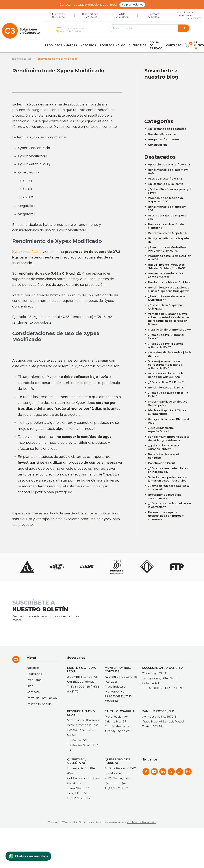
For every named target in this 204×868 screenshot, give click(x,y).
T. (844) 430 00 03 (117, 731)
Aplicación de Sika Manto (166, 184)
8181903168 (59, 17)
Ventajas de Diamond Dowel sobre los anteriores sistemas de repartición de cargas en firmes (169, 319)
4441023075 (195, 18)
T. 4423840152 (77, 788)
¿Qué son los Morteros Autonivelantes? (164, 447)
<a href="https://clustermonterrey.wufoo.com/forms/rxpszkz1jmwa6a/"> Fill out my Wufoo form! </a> (168, 96)
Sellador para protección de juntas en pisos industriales (168, 479)
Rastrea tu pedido (39, 704)
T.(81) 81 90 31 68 (79, 687)
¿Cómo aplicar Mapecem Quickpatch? (166, 307)
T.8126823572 (76, 740)
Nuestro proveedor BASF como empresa (166, 275)
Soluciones (34, 674)
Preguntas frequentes (164, 139)
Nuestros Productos (162, 134)
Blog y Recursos (22, 59)
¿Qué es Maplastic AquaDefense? (161, 430)
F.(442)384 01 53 (78, 798)
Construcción (157, 145)
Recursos (107, 45)
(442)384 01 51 (77, 793)
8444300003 (122, 17)
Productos (53, 45)
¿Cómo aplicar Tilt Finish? (166, 382)
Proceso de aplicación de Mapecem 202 (166, 200)
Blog (122, 45)
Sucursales (138, 45)
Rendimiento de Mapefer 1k (168, 233)
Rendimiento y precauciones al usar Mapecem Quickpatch (169, 289)
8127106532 (90, 17)
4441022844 (186, 15)
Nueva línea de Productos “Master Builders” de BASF (167, 266)
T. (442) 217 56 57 (116, 788)
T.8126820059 (173, 688)
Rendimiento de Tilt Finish (167, 387)
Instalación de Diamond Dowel (170, 330)
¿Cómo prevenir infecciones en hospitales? (168, 470)
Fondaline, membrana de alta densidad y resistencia (169, 438)
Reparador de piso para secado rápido (164, 496)
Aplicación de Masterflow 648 (169, 164)
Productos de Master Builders (169, 282)
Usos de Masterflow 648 (165, 179)
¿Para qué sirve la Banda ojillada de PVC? (165, 345)
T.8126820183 (151, 688)
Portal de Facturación (42, 698)
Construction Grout (162, 463)
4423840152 (153, 17)
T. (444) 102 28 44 (154, 726)
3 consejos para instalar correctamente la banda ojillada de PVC (165, 365)
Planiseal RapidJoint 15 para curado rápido (167, 412)
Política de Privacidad (142, 822)
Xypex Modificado (27, 252)
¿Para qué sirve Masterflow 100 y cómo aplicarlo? (167, 249)
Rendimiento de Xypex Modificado (58, 71)
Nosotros (88, 45)
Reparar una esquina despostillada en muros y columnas (166, 516)
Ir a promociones (132, 5)
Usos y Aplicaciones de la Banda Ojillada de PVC (166, 375)
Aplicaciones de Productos (167, 129)
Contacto (174, 45)
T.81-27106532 (114, 696)
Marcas (71, 45)
